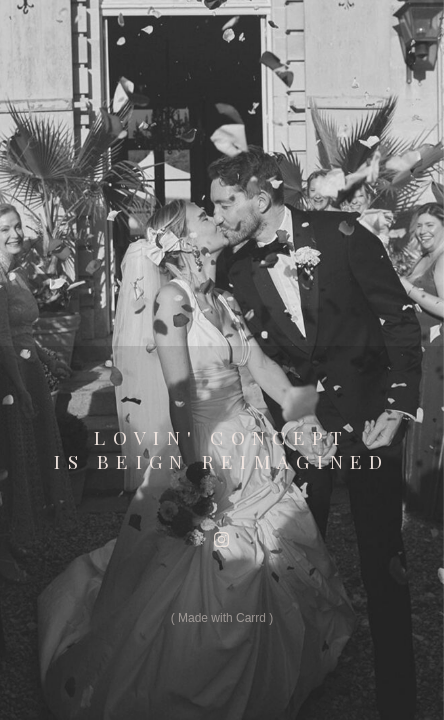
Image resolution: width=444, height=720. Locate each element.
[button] (221, 539)
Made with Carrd (222, 618)
